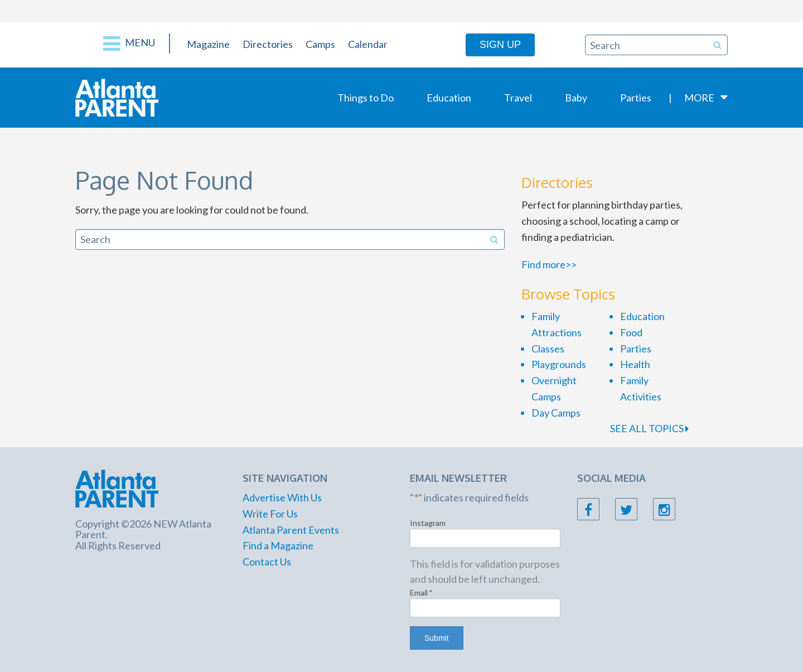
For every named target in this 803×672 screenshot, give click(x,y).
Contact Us (267, 562)
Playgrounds (559, 364)
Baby (576, 98)
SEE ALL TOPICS (649, 428)
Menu (129, 43)
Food (631, 332)
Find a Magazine (278, 545)
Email (421, 593)
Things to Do (366, 98)
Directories (268, 44)
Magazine (208, 44)
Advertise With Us (282, 497)
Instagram (428, 523)
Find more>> (549, 264)
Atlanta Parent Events (291, 530)
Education (449, 98)
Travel (518, 98)
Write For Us (270, 514)
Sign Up (500, 45)
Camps (320, 44)
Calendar (368, 44)
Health (635, 364)
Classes (548, 349)
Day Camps (556, 413)
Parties (636, 98)
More (699, 98)
